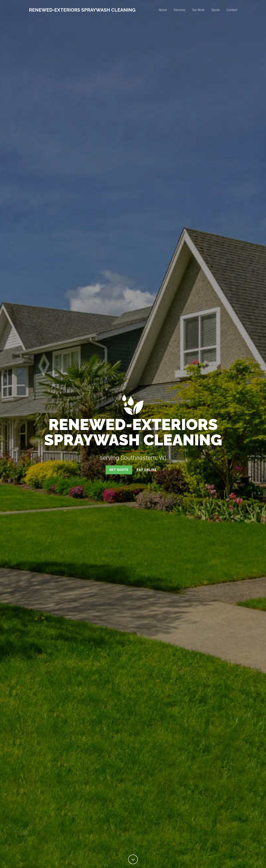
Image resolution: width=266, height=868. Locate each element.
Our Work (198, 11)
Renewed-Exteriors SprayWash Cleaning (82, 11)
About (163, 11)
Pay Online (147, 470)
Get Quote (119, 470)
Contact (232, 11)
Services (179, 11)
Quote (216, 11)
